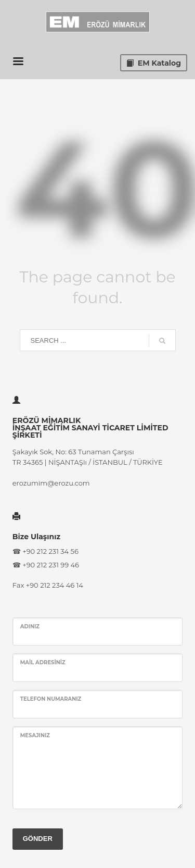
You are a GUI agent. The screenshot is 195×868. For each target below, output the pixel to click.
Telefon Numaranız (51, 699)
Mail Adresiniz (43, 662)
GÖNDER (38, 839)
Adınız (30, 627)
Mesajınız (35, 735)
